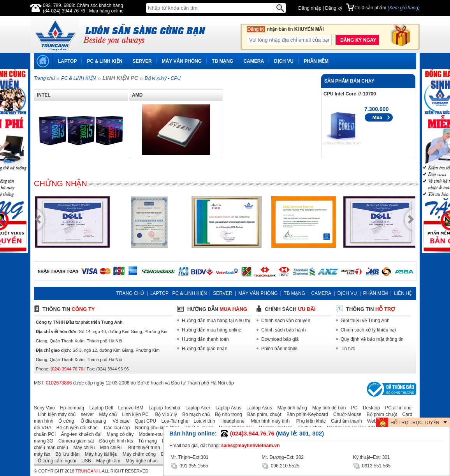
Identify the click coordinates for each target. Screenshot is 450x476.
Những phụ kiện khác (156, 428)
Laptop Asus (227, 408)
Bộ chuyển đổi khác (75, 428)
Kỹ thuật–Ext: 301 (372, 457)
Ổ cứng (64, 421)
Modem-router (152, 434)
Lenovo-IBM (129, 408)
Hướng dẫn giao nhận (205, 349)
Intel (44, 95)
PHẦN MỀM (316, 61)
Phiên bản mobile (279, 349)
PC (352, 408)
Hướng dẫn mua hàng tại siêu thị (216, 321)
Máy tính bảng (290, 408)
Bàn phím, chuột (262, 414)
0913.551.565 (372, 465)
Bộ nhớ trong (226, 414)
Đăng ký (334, 8)
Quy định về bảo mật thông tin (372, 339)
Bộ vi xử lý (163, 414)
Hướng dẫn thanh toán (205, 339)
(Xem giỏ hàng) (404, 8)
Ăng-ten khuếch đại (79, 434)
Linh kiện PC (133, 414)
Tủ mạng (146, 441)
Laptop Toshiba (163, 408)
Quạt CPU (143, 421)
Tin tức (348, 349)
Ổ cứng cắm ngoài (55, 461)
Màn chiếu (109, 448)
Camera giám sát (74, 441)
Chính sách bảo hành (283, 330)
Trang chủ (44, 78)
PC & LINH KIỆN (105, 61)
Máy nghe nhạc (139, 461)
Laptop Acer (196, 408)
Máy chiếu (82, 448)
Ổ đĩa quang (91, 421)
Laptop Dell (99, 408)
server (85, 414)
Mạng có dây (118, 434)
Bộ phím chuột (380, 414)
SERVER (142, 61)
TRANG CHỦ (130, 293)
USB (84, 461)
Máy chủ (106, 414)
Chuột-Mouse (345, 414)
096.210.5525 (280, 465)
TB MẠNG (222, 61)
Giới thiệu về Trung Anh (365, 321)
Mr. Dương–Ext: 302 (283, 457)
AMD (137, 95)
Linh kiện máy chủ (55, 414)
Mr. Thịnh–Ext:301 (190, 457)
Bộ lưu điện (65, 454)
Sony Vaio (44, 408)
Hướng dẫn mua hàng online (212, 330)
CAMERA (254, 61)
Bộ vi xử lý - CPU (163, 78)
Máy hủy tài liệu (99, 454)
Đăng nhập (310, 8)
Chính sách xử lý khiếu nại (368, 330)
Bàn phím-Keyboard (305, 414)
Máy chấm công (137, 454)
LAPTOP (67, 61)
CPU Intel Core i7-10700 (350, 94)
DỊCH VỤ (284, 61)
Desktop (369, 408)
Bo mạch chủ (194, 414)
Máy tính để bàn (327, 408)
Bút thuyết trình (142, 448)
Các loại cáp (114, 428)
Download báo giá (280, 339)
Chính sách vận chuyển (286, 321)
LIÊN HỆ (403, 293)
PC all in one (396, 408)
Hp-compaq (70, 408)
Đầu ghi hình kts (114, 441)
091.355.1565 (189, 465)
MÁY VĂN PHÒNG (182, 61)
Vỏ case (119, 421)
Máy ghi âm (106, 461)
